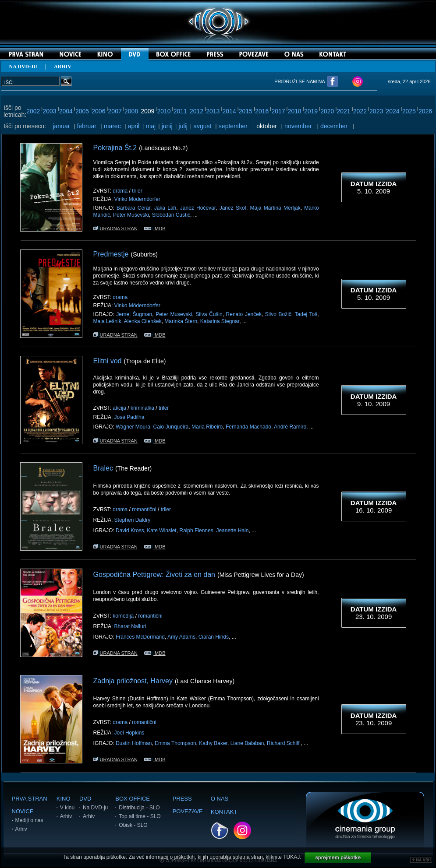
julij (183, 126)
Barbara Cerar (133, 208)
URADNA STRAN (115, 228)
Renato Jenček (244, 314)
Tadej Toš (306, 314)
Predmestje (111, 254)
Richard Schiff (284, 743)
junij (167, 126)
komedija (123, 616)
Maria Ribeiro (207, 427)
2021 (344, 111)
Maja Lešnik (107, 321)
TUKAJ (291, 857)
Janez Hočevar (198, 208)
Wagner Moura (133, 427)
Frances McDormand (140, 637)
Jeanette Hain (232, 531)
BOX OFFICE (133, 799)
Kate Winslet (161, 531)
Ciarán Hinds (214, 637)
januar (61, 126)
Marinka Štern (181, 321)
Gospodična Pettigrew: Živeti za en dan (154, 575)
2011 (180, 111)
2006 (98, 111)
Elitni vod (108, 361)
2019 (311, 111)
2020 (327, 111)
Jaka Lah (165, 208)
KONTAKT (224, 812)
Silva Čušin (209, 314)
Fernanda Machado (248, 427)
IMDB (155, 228)
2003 (49, 111)
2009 (147, 111)
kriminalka (142, 408)
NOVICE (23, 811)
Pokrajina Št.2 (115, 148)
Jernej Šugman (134, 314)
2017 (278, 111)
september (233, 126)
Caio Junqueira (171, 427)
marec (112, 126)
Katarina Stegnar (220, 321)
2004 (66, 111)
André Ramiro (290, 427)
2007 (115, 111)
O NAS (220, 799)
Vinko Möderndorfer (137, 199)
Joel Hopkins (129, 733)
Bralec (103, 468)
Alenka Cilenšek (143, 321)
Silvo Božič (278, 314)
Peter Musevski (131, 215)
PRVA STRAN (30, 799)
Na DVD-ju (95, 808)
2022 (360, 111)
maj (151, 126)
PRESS (182, 799)
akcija (119, 408)
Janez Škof (233, 208)
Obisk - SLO (133, 825)
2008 (131, 111)
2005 (82, 111)
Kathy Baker (213, 743)
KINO (64, 799)
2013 (213, 111)
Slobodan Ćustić (171, 215)
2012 (197, 111)
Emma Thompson (175, 743)
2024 (392, 111)
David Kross (130, 531)
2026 (425, 111)
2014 (229, 111)
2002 (33, 111)
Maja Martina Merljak (275, 208)
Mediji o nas (29, 820)
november (298, 126)
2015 (246, 111)
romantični (144, 510)
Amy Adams (181, 637)
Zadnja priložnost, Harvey (133, 681)
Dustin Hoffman (134, 743)
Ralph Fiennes (196, 531)
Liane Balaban (247, 743)
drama (120, 191)
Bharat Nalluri (130, 626)
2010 (164, 111)
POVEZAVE (188, 811)
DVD (85, 799)
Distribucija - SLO (139, 808)
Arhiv (21, 829)
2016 (262, 111)
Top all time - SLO (140, 816)
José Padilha (129, 417)
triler (137, 191)
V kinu (67, 808)
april (134, 126)
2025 (409, 111)
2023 (376, 111)
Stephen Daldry (133, 520)
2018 (295, 111)
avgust (202, 126)
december (334, 126)
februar (86, 126)
